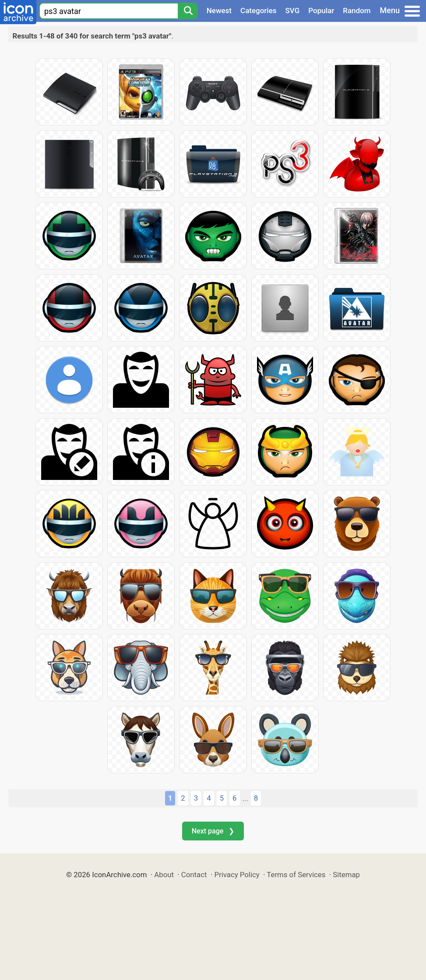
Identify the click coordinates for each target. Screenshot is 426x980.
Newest (219, 10)
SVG (293, 10)
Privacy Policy (237, 875)
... (245, 798)
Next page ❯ (213, 831)
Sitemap (346, 875)
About (164, 875)
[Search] (188, 11)
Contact (194, 875)
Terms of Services (296, 875)
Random (357, 10)
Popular (321, 10)
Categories (259, 10)
